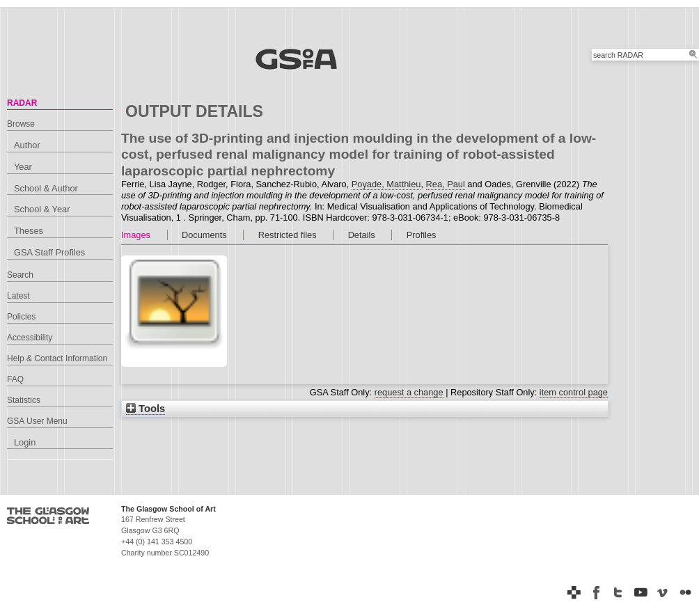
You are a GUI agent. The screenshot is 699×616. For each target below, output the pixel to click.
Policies (21, 317)
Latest (18, 296)
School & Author (46, 188)
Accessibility (30, 338)
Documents (204, 235)
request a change (409, 392)
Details (362, 235)
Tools (146, 409)
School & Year (42, 209)
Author (27, 145)
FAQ (15, 379)
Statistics (24, 400)
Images (136, 235)
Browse (21, 124)
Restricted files (288, 235)
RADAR (22, 103)
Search (20, 275)
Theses (29, 231)
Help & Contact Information (57, 358)
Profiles (422, 235)
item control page (574, 392)
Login (25, 442)
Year (23, 167)
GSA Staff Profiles (49, 252)
